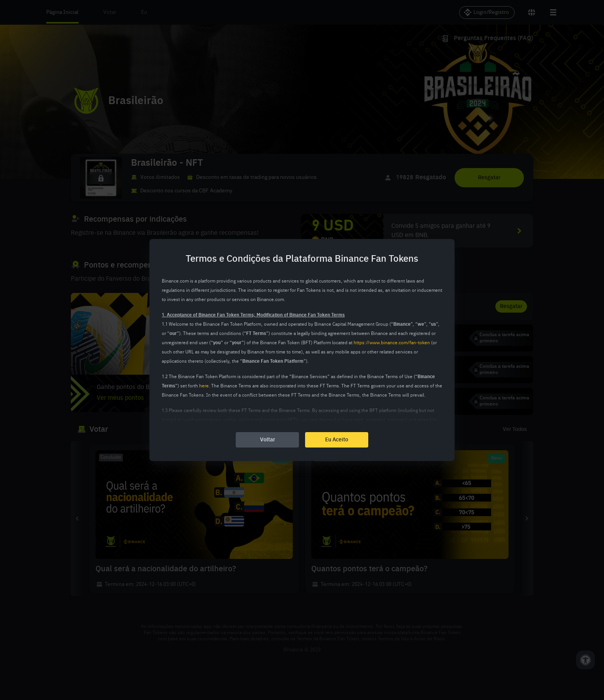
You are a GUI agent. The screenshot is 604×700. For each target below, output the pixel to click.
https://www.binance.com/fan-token (392, 343)
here (204, 386)
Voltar (268, 440)
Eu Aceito (337, 440)
